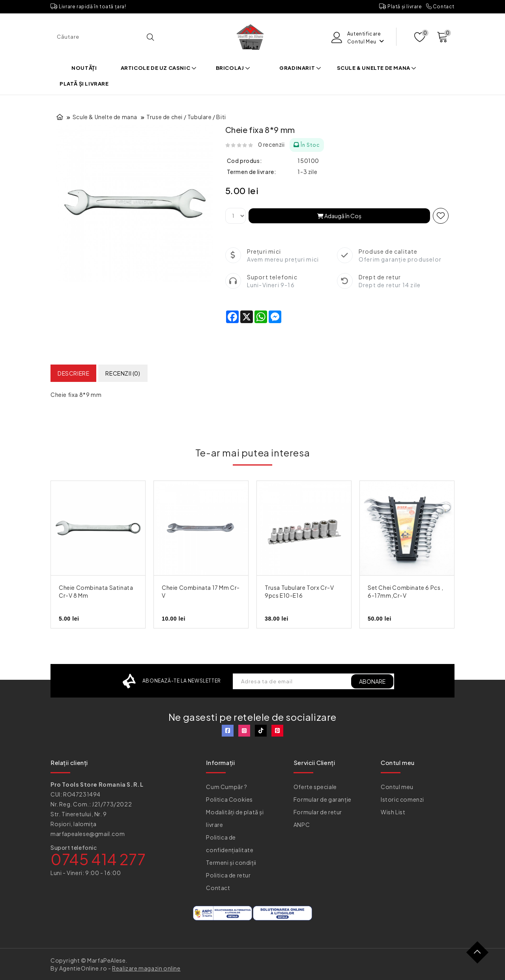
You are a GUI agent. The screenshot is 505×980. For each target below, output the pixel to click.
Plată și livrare (401, 7)
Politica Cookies (229, 799)
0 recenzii (271, 144)
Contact (440, 7)
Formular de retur (318, 812)
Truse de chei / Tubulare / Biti (186, 117)
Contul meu (397, 787)
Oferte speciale (315, 787)
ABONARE (372, 681)
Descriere (73, 373)
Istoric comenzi (402, 799)
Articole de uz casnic (159, 68)
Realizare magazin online (146, 968)
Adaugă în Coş (339, 216)
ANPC (302, 825)
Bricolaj (233, 68)
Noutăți (84, 68)
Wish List (393, 812)
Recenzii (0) (123, 373)
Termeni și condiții (231, 862)
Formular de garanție (323, 799)
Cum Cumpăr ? (226, 787)
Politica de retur (228, 875)
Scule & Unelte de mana (377, 68)
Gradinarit (300, 68)
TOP (480, 955)
